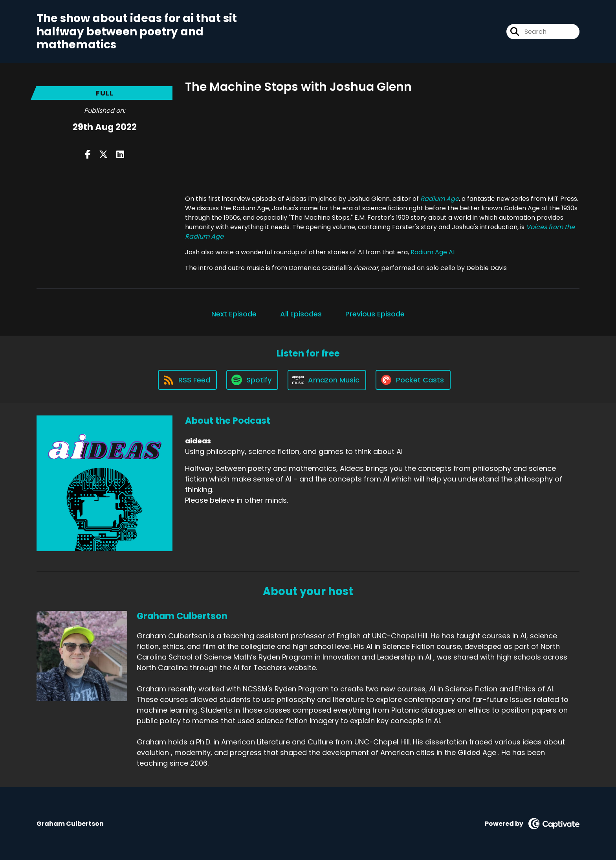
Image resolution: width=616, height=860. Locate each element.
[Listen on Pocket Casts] (413, 380)
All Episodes (301, 314)
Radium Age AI (433, 252)
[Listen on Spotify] (252, 380)
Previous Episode (375, 314)
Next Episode (234, 314)
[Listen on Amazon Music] (327, 380)
